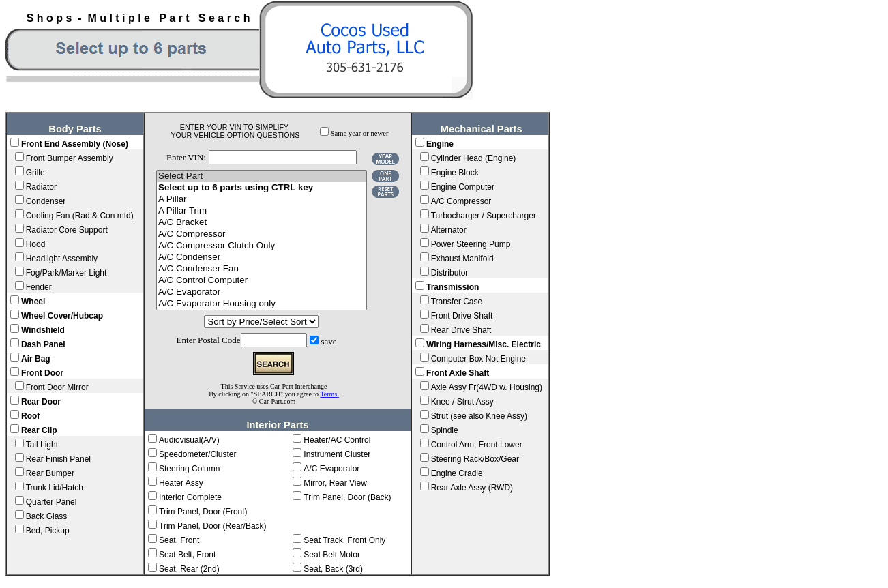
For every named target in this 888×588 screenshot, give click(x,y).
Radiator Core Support (67, 230)
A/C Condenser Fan (262, 269)
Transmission (453, 287)
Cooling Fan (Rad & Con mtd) (80, 216)
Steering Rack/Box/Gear (475, 459)
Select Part (262, 176)
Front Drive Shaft (462, 316)
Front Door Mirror (57, 387)
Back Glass (47, 516)
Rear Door (41, 402)
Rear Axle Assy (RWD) (472, 488)
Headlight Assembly (62, 259)
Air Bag (36, 359)
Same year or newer (360, 133)
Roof (30, 416)
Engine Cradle (457, 473)
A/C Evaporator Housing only (262, 304)
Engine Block (455, 173)
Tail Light (42, 445)
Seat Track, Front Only (344, 540)
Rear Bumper (50, 473)
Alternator (449, 230)
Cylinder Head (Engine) (474, 158)
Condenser (46, 201)
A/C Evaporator (262, 292)
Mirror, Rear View (335, 483)
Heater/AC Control (337, 440)
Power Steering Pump (471, 244)
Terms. (329, 394)
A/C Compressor (262, 234)
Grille (35, 173)
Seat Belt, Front (187, 555)
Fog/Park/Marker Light (66, 273)
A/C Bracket (262, 223)
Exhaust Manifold (462, 259)
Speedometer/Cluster (197, 454)
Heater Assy (181, 483)
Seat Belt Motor (332, 555)
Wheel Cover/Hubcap (62, 316)
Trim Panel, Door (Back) (347, 497)
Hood (36, 244)
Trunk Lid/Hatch (55, 488)
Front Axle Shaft (458, 373)
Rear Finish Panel (58, 459)
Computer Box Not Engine (478, 359)
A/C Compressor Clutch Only (262, 246)
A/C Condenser (262, 258)
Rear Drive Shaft (461, 330)
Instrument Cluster (337, 454)
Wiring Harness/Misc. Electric (484, 344)
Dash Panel (43, 344)
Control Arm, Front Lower (477, 445)
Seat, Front (179, 540)
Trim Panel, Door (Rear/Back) (213, 526)
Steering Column (189, 469)
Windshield (43, 330)
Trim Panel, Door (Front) (203, 512)
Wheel (33, 302)
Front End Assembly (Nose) (75, 144)
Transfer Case (457, 302)
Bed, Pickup (48, 531)
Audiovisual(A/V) (189, 440)
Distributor (450, 273)
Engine (440, 144)
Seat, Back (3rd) (333, 569)
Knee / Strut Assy (462, 402)
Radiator (41, 187)
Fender (39, 287)
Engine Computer (463, 187)
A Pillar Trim (262, 211)
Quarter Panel (51, 502)
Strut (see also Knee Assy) (479, 416)
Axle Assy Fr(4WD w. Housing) (487, 387)
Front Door (42, 373)
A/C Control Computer (262, 281)
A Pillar (262, 200)
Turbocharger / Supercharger (484, 216)
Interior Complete (190, 497)
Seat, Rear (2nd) (189, 569)
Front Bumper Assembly (70, 158)
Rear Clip (39, 430)
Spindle (445, 430)
